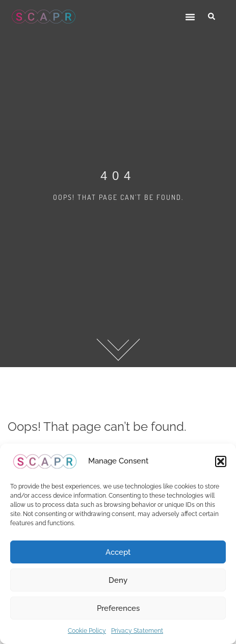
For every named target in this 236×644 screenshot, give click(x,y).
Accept (118, 552)
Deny (118, 580)
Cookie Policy (87, 631)
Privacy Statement (137, 631)
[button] (221, 461)
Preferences (118, 608)
